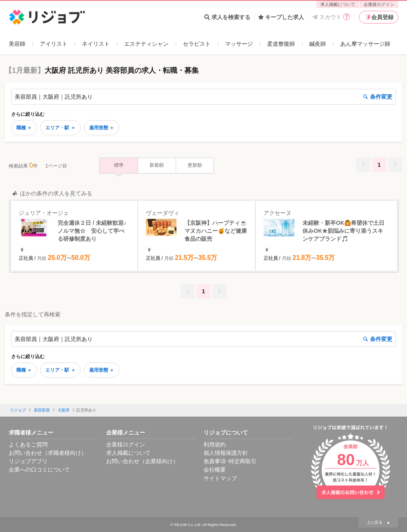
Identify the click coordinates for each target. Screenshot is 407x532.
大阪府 (64, 410)
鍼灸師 (318, 44)
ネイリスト (96, 44)
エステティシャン (146, 44)
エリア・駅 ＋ (60, 128)
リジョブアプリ (28, 461)
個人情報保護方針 (226, 453)
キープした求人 (281, 17)
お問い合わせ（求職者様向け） (48, 453)
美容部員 (42, 410)
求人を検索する (227, 17)
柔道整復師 (281, 44)
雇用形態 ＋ (102, 128)
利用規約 (215, 444)
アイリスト (54, 44)
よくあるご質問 (28, 444)
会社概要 (215, 470)
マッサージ (239, 44)
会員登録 (379, 17)
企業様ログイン (379, 4)
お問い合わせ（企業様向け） (142, 461)
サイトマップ (220, 478)
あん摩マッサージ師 (365, 44)
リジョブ (18, 410)
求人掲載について (338, 4)
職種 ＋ (24, 128)
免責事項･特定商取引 (230, 461)
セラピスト (197, 44)
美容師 (17, 44)
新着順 (157, 165)
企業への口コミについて (39, 470)
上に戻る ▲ (378, 522)
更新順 (195, 165)
